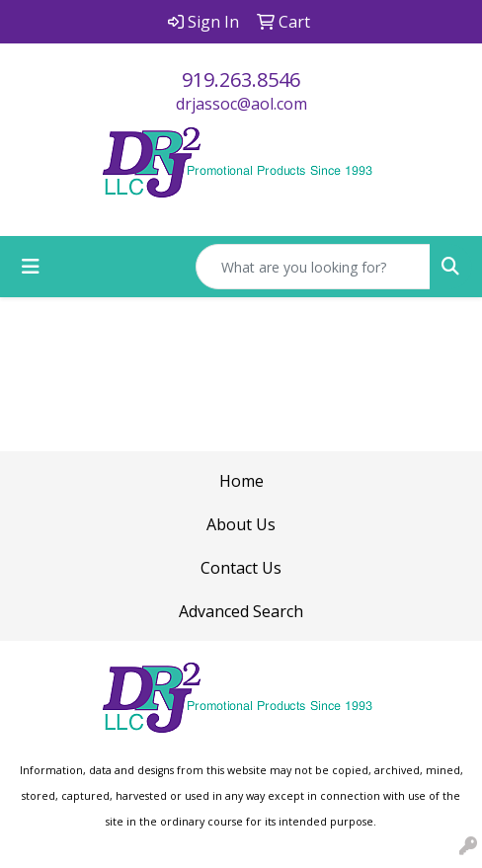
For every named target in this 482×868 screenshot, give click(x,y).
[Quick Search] (313, 267)
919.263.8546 (241, 79)
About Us (241, 524)
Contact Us (241, 568)
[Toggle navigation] (31, 267)
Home (241, 481)
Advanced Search (241, 611)
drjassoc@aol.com (241, 104)
